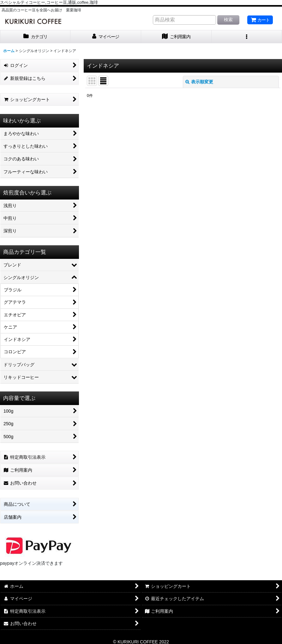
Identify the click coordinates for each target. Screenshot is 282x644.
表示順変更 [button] (199, 82)
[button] (247, 37)
